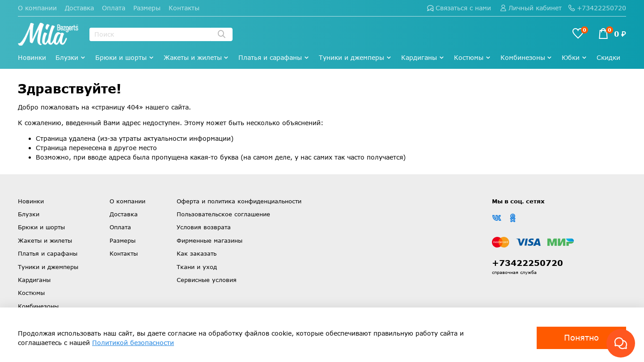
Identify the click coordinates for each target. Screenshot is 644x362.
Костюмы (472, 57)
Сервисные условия (207, 280)
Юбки (574, 57)
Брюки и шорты (125, 57)
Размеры (147, 8)
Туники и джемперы (355, 57)
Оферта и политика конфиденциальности (239, 201)
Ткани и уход (197, 267)
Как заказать (197, 253)
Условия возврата (204, 227)
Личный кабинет (531, 8)
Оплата (114, 8)
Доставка (79, 8)
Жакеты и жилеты (197, 57)
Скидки (608, 57)
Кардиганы (423, 57)
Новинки (32, 57)
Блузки (71, 57)
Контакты (184, 8)
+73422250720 (597, 8)
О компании (37, 8)
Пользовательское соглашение (223, 214)
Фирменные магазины (210, 240)
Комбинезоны (527, 57)
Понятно (581, 337)
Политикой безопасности (133, 343)
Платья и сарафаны (274, 57)
